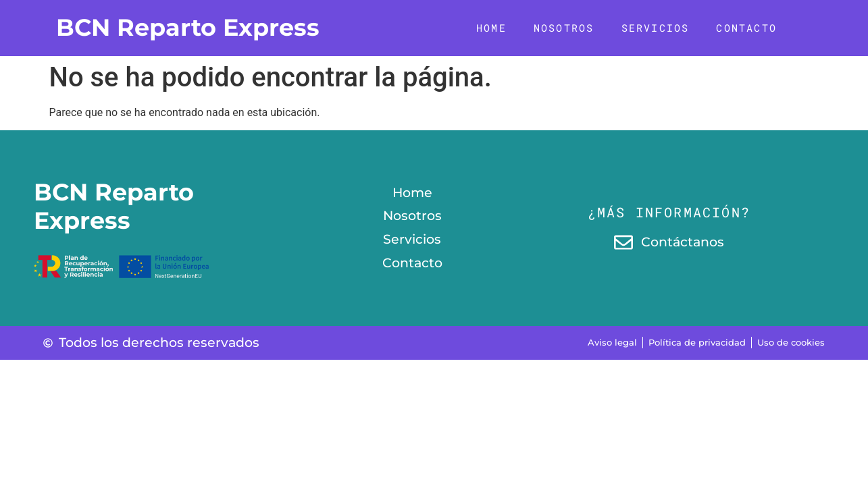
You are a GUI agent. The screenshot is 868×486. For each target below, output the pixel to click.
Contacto (746, 28)
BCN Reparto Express (188, 27)
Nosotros (564, 28)
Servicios (656, 28)
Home (491, 28)
